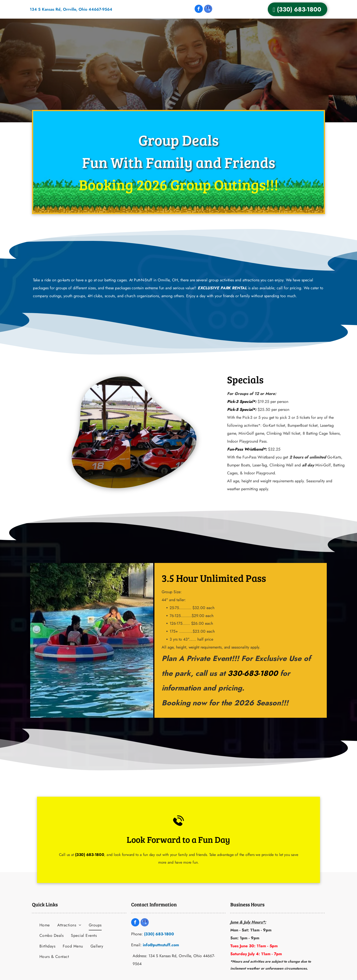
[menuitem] (45, 925)
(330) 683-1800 (108, 851)
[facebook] (199, 9)
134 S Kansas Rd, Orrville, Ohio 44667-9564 (71, 9)
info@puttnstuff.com (161, 945)
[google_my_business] (208, 9)
